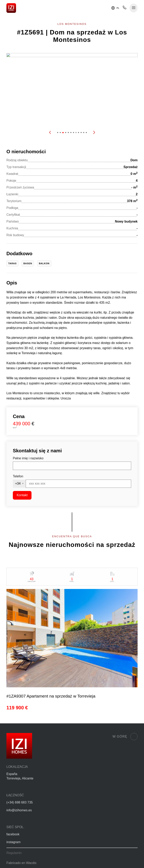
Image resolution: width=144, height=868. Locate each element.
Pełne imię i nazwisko (28, 458)
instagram (13, 842)
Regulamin (14, 853)
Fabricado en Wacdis (21, 863)
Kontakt (22, 495)
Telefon (18, 476)
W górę (125, 737)
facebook (13, 834)
